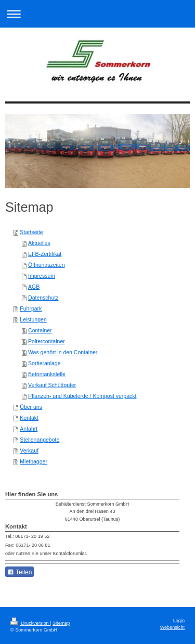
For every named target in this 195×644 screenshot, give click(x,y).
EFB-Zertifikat (45, 254)
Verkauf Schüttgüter (52, 385)
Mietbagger (34, 461)
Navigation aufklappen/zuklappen (97, 14)
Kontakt (29, 418)
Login (179, 621)
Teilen (19, 572)
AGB (34, 287)
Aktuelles (39, 243)
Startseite (31, 232)
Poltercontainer (47, 341)
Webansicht (172, 627)
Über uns (31, 407)
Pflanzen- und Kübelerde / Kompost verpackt (82, 396)
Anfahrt (29, 429)
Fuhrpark (31, 308)
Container (40, 330)
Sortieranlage (44, 363)
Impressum (42, 276)
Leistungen (33, 319)
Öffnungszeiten (46, 265)
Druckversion (30, 623)
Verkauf (29, 450)
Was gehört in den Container (63, 352)
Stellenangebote (40, 440)
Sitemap (61, 623)
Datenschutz (43, 298)
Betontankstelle (47, 374)
